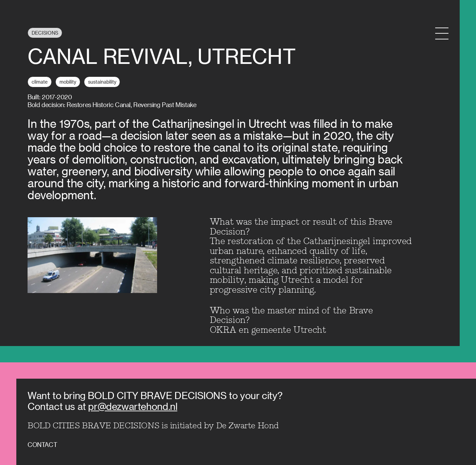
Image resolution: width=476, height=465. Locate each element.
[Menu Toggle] (442, 33)
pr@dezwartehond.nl (133, 406)
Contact (42, 445)
